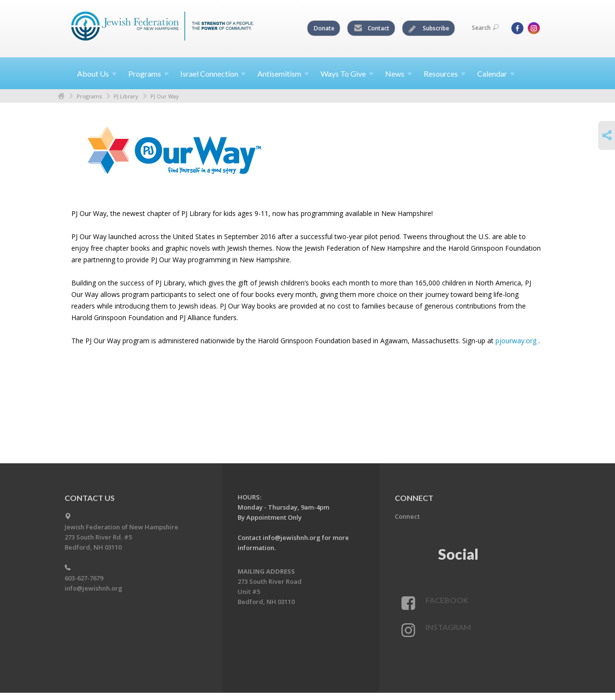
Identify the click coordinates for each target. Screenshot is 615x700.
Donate (324, 28)
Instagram (448, 627)
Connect (407, 516)
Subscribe (429, 28)
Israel (213, 74)
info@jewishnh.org (94, 588)
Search (485, 28)
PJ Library (126, 96)
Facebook (447, 600)
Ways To (347, 74)
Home (61, 96)
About (97, 74)
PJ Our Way (165, 96)
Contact (372, 28)
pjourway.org (516, 341)
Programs (89, 96)
